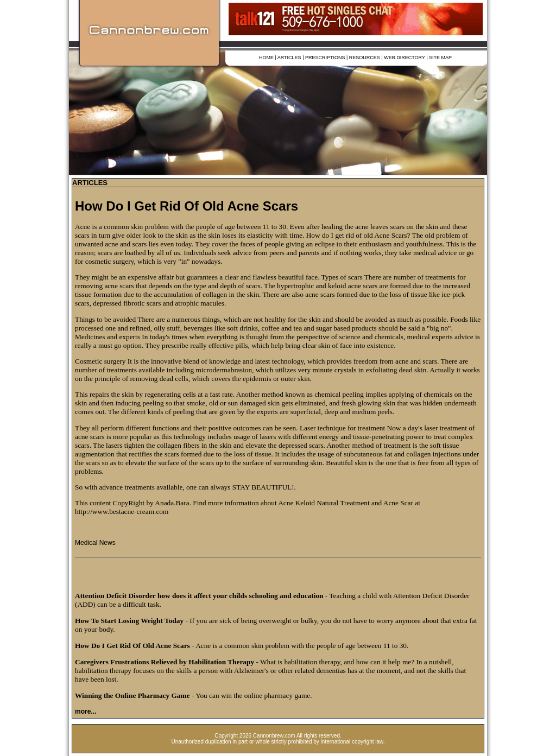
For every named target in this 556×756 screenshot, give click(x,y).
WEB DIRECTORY (405, 58)
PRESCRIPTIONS (325, 58)
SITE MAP (440, 58)
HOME (266, 58)
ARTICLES (289, 58)
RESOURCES (365, 58)
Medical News (95, 543)
